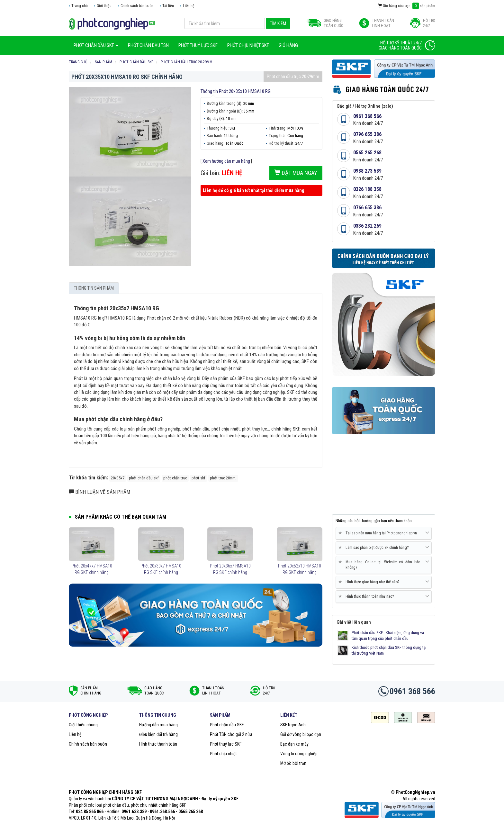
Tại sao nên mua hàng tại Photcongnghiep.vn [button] (384, 533)
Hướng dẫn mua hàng (158, 725)
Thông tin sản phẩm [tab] (94, 288)
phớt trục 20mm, (223, 478)
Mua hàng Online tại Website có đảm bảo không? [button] (384, 565)
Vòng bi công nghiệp (299, 754)
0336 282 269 (367, 226)
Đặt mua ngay (296, 173)
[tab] (384, 533)
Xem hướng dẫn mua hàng (226, 161)
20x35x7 (118, 478)
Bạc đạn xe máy (294, 744)
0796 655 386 (367, 134)
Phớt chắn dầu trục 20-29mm (293, 77)
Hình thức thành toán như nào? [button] (384, 596)
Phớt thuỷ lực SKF (226, 744)
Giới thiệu (104, 6)
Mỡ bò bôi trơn (293, 763)
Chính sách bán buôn (137, 6)
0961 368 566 (367, 116)
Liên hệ (189, 6)
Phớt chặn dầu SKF (227, 725)
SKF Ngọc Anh (293, 725)
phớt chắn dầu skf (144, 478)
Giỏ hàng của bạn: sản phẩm (407, 6)
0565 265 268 (367, 153)
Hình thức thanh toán (158, 744)
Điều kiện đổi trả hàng (158, 734)
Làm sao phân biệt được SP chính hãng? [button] (384, 548)
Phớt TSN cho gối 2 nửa (231, 734)
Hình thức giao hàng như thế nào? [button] (384, 582)
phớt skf (198, 478)
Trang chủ (80, 6)
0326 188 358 (367, 189)
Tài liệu (168, 6)
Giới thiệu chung (83, 725)
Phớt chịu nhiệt (223, 754)
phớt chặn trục (175, 478)
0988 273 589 (367, 171)
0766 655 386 (367, 208)
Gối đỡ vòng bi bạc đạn (301, 734)
